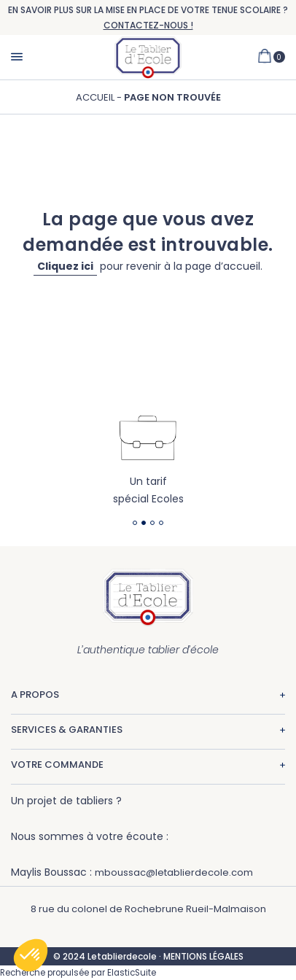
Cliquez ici (65, 266)
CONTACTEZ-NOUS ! (148, 25)
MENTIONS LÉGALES (203, 956)
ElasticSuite (132, 973)
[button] (31, 955)
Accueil (96, 97)
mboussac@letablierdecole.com (174, 872)
